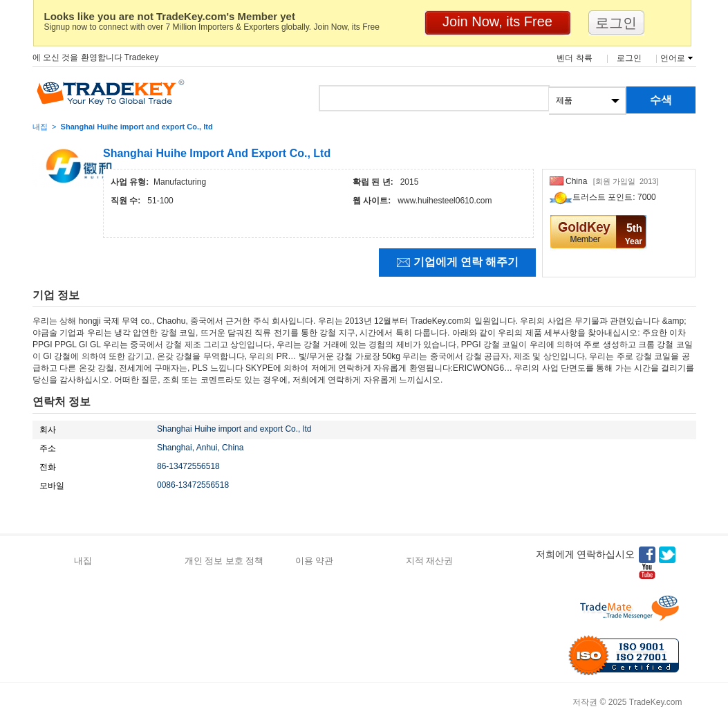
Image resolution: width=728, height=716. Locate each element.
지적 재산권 (430, 561)
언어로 (673, 58)
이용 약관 (315, 561)
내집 (40, 127)
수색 (661, 100)
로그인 (629, 58)
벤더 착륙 (574, 58)
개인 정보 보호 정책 (224, 561)
